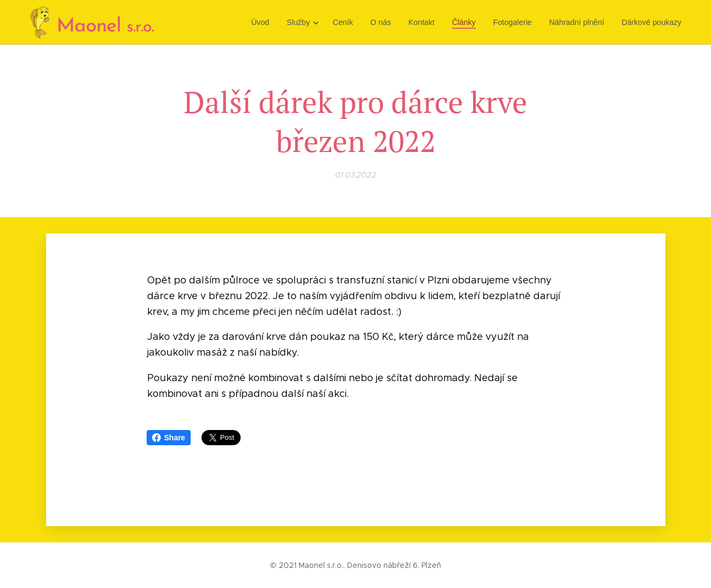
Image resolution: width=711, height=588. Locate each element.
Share (169, 438)
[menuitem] (268, 22)
